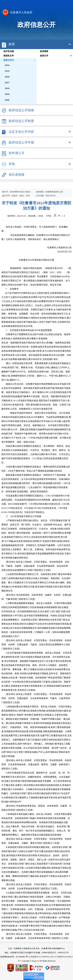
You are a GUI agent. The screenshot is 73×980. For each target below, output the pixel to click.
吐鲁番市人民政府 (17, 13)
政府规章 (44, 51)
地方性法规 (9, 51)
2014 (7, 65)
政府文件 (44, 56)
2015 (7, 71)
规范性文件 (9, 56)
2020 (7, 100)
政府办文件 (9, 60)
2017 (7, 83)
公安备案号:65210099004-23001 (41, 957)
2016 (7, 77)
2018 (7, 88)
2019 (7, 94)
